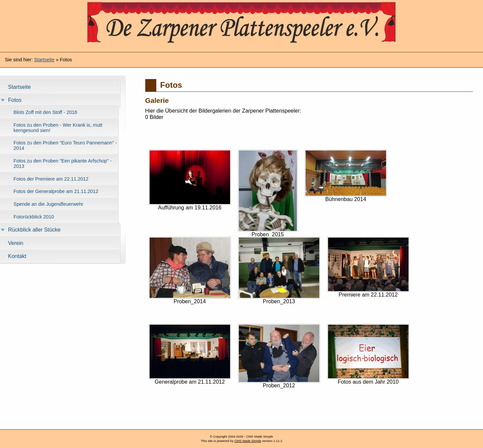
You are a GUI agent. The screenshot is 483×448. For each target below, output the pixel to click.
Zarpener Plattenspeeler (241, 25)
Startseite (44, 60)
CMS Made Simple (248, 441)
